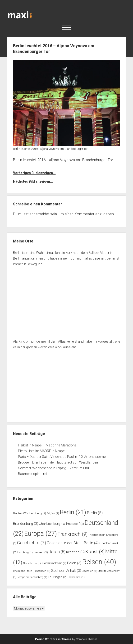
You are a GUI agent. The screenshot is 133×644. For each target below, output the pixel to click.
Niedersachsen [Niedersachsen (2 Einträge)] (54, 563)
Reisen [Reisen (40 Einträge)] (99, 562)
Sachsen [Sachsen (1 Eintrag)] (43, 571)
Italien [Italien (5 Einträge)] (57, 552)
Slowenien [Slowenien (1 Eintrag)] (89, 571)
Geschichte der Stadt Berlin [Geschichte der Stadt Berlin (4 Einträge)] (73, 543)
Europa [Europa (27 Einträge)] (41, 534)
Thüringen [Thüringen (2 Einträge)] (57, 577)
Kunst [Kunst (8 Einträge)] (95, 552)
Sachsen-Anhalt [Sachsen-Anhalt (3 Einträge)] (66, 571)
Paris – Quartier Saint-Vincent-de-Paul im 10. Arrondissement (63, 457)
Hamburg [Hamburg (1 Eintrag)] (25, 552)
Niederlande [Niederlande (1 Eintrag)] (32, 563)
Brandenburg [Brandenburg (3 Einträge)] (26, 524)
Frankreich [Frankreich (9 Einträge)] (73, 534)
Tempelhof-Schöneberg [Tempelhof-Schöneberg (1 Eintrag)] (32, 577)
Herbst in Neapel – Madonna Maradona (47, 445)
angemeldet (39, 214)
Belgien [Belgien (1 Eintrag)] (53, 514)
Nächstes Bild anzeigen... (33, 181)
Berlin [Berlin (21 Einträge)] (73, 512)
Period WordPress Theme (53, 639)
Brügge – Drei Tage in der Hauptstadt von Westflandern (59, 462)
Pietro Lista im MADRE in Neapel (42, 451)
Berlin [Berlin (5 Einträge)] (95, 513)
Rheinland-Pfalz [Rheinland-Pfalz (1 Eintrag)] (24, 571)
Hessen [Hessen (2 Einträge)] (41, 552)
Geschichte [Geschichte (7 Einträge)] (32, 543)
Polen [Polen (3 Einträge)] (74, 563)
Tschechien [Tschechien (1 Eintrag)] (76, 577)
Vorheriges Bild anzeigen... (34, 173)
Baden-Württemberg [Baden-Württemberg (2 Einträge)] (30, 513)
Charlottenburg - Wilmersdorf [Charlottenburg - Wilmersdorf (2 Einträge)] (61, 524)
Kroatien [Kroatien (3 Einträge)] (75, 552)
